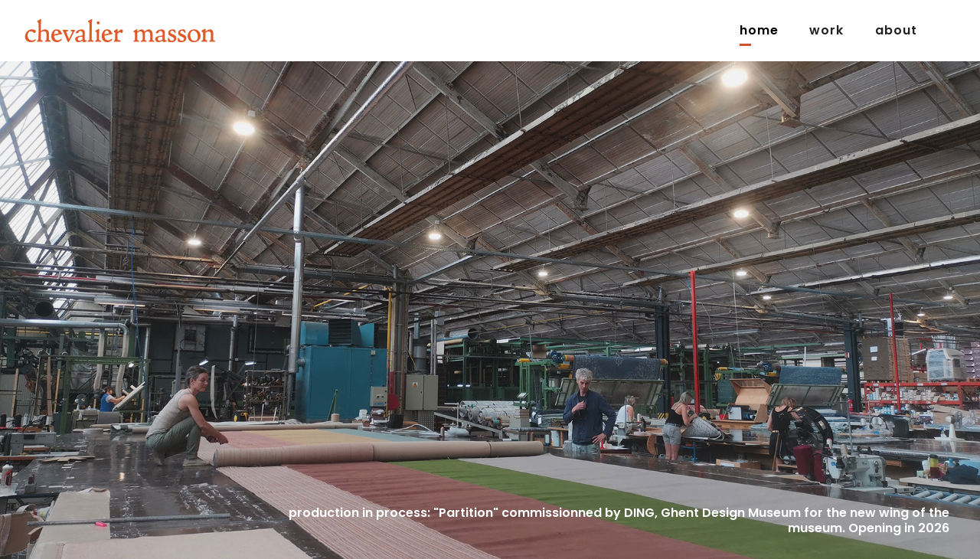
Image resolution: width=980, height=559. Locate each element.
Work (826, 30)
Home (759, 30)
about (897, 30)
